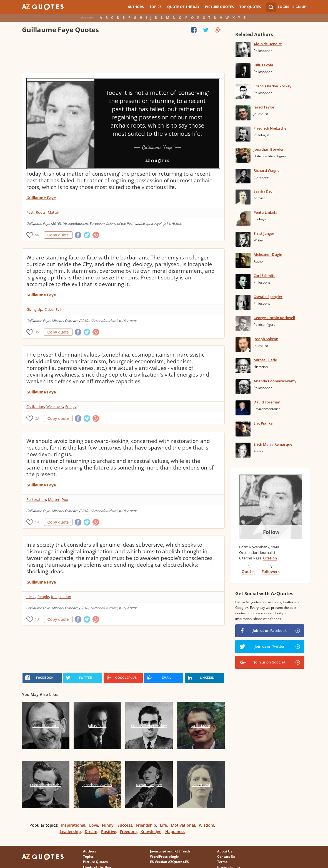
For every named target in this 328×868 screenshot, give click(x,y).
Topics (156, 7)
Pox (65, 499)
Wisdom (206, 825)
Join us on (270, 630)
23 (37, 418)
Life (163, 825)
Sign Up (299, 7)
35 (37, 332)
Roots (41, 212)
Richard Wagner (267, 170)
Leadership (70, 832)
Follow (271, 532)
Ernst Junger (264, 233)
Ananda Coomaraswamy (275, 381)
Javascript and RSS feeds (170, 851)
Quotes (249, 571)
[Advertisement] (123, 54)
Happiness (175, 832)
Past (30, 212)
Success (125, 825)
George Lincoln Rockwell (274, 318)
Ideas (31, 597)
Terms (222, 862)
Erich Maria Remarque (273, 444)
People (43, 597)
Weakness (55, 407)
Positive (109, 832)
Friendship (146, 825)
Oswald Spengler (268, 297)
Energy (71, 407)
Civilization (35, 407)
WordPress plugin (165, 856)
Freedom (128, 832)
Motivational (183, 825)
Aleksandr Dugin (268, 254)
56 (37, 235)
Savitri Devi (264, 191)
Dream (91, 832)
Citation (270, 558)
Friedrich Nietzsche (270, 128)
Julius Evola (263, 65)
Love (94, 825)
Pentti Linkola (266, 212)
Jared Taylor (264, 107)
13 (37, 619)
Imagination (61, 597)
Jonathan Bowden (269, 149)
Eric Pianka (263, 423)
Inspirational (73, 825)
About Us (225, 851)
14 (37, 522)
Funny (108, 825)
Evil (58, 309)
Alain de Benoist (268, 44)
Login (283, 7)
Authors (136, 7)
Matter (53, 212)
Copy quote (58, 235)
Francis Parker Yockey (272, 86)
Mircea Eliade (265, 360)
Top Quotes (250, 7)
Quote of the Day (183, 7)
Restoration (36, 499)
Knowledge (151, 832)
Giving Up (34, 309)
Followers (271, 571)
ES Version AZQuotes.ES (169, 862)
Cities (49, 309)
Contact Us (226, 856)
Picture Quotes (219, 7)
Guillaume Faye (41, 198)
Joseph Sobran (266, 339)
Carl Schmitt (264, 276)
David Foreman (267, 402)
